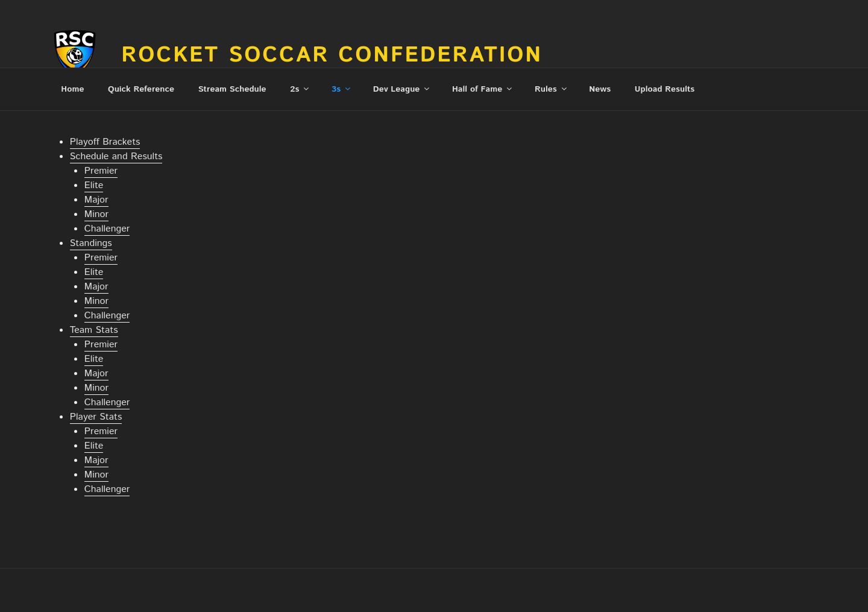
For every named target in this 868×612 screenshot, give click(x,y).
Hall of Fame (483, 89)
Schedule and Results (116, 156)
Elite (94, 185)
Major (96, 200)
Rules (552, 89)
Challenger (107, 229)
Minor (96, 214)
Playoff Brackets (105, 142)
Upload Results (665, 89)
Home (72, 89)
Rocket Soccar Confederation (332, 55)
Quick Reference (141, 89)
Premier (101, 171)
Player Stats (96, 417)
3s (342, 89)
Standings (91, 243)
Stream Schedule (232, 89)
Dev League (402, 89)
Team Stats (94, 330)
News (600, 89)
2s (300, 89)
